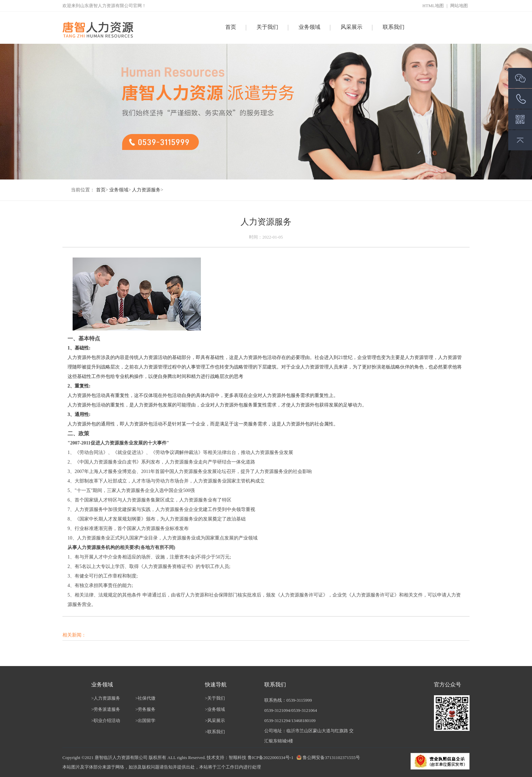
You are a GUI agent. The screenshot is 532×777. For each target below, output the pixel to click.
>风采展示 (215, 721)
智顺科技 (237, 757)
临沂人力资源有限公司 (126, 757)
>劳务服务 (145, 709)
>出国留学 (145, 721)
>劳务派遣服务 (106, 709)
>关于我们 (215, 698)
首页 (231, 27)
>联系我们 (215, 732)
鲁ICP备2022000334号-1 (271, 757)
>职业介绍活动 (106, 721)
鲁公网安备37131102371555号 (331, 757)
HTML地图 (434, 6)
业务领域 (119, 190)
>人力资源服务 (106, 698)
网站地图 (459, 6)
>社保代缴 (145, 698)
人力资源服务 (146, 190)
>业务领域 (215, 709)
